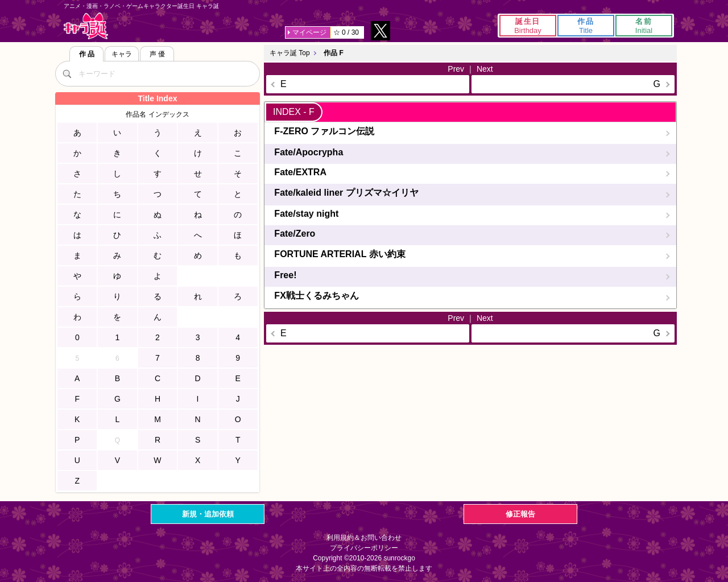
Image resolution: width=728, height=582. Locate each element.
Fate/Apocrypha (309, 152)
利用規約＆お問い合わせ (364, 538)
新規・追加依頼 (208, 514)
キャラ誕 (86, 26)
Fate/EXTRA (300, 172)
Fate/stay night (306, 214)
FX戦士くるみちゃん (316, 296)
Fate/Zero (295, 234)
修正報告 (520, 514)
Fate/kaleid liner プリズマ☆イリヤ (346, 193)
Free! (285, 275)
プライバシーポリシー (364, 548)
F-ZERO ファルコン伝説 (324, 131)
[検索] (67, 73)
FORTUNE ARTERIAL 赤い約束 (340, 254)
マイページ (309, 32)
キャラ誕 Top (290, 53)
